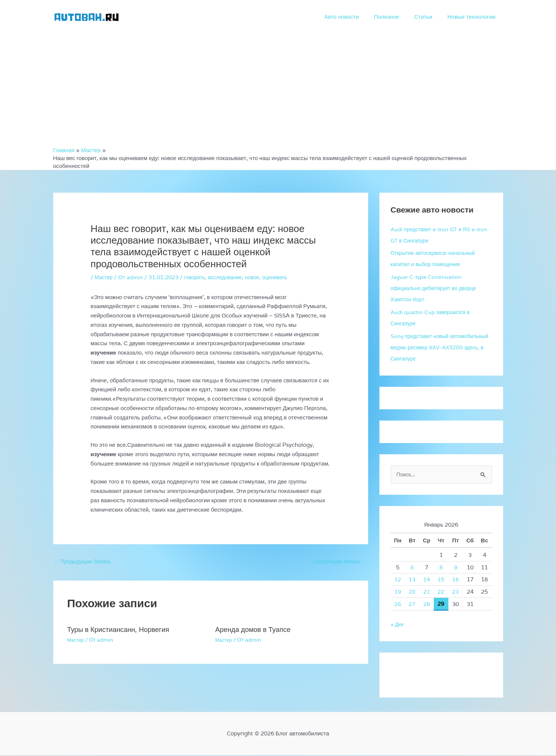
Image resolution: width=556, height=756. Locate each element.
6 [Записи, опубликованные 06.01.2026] (412, 568)
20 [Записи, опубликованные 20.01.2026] (412, 592)
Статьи (429, 17)
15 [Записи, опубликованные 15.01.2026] (441, 580)
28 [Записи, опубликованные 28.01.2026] (427, 605)
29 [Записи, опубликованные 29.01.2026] (441, 604)
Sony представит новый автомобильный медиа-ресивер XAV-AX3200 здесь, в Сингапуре (440, 347)
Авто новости (355, 17)
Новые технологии (473, 17)
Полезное (396, 17)
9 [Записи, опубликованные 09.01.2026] (456, 568)
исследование (230, 277)
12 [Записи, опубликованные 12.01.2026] (398, 580)
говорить (197, 277)
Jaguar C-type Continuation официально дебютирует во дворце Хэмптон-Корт (437, 288)
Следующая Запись (338, 562)
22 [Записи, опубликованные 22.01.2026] (441, 592)
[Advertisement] (278, 90)
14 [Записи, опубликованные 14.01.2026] (427, 580)
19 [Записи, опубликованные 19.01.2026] (398, 592)
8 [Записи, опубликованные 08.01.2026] (441, 568)
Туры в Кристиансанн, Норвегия (122, 630)
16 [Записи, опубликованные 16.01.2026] (456, 580)
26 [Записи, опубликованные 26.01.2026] (398, 605)
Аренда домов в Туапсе (256, 630)
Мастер (105, 277)
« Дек (398, 625)
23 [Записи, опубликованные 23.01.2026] (456, 592)
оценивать (284, 277)
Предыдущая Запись (85, 562)
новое (259, 277)
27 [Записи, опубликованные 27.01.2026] (412, 605)
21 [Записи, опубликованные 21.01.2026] (427, 592)
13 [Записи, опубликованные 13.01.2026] (412, 580)
